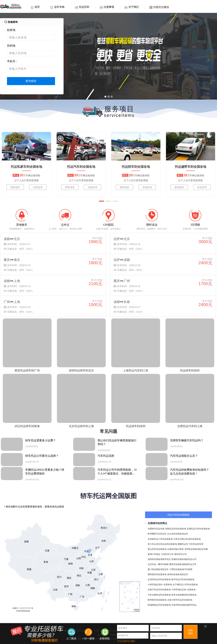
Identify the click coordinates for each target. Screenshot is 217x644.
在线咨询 (38, 187)
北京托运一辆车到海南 (158, 564)
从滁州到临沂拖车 (176, 549)
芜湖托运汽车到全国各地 (198, 529)
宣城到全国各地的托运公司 (184, 559)
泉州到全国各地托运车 (178, 574)
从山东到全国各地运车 (178, 534)
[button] (102, 201)
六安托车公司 (167, 554)
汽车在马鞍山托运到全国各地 (187, 539)
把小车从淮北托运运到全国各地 (162, 544)
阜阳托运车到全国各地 (176, 529)
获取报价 (15, 187)
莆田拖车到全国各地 (157, 574)
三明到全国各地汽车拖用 (181, 569)
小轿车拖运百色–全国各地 (183, 590)
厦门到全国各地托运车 (158, 569)
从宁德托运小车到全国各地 (185, 585)
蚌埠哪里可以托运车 (157, 534)
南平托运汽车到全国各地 (183, 579)
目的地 (11, 46)
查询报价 (31, 81)
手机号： (13, 61)
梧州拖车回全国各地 (157, 600)
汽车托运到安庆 (196, 544)
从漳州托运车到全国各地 (159, 579)
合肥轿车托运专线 (156, 529)
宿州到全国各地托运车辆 (196, 549)
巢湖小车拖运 (154, 554)
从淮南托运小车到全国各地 (160, 539)
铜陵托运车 (183, 544)
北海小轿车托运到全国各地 (180, 600)
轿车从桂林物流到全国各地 (184, 595)
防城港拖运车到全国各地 (159, 605)
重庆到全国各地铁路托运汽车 (183, 564)
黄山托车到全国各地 (157, 549)
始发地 (11, 30)
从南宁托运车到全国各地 (159, 590)
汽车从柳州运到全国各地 (159, 595)
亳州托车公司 (180, 554)
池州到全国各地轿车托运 (159, 559)
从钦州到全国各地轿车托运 (184, 605)
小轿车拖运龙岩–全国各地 (160, 585)
